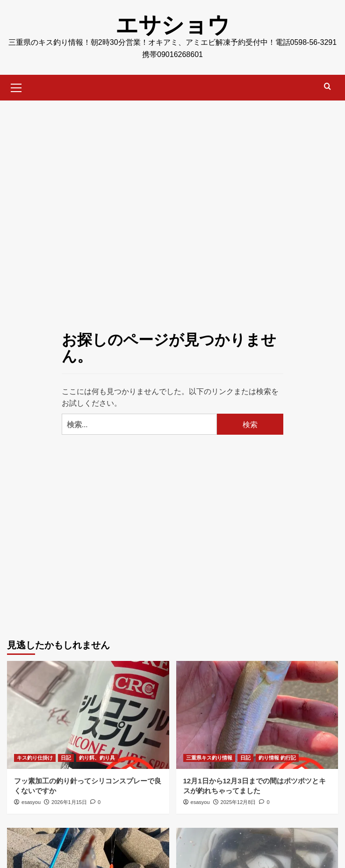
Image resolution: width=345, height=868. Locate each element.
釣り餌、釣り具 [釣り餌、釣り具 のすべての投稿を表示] (97, 758)
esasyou (31, 802)
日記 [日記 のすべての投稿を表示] (66, 758)
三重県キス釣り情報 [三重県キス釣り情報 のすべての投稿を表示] (209, 758)
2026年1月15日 (69, 802)
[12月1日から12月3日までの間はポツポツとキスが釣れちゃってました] (257, 715)
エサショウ (173, 25)
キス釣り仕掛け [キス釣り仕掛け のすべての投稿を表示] (35, 758)
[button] (16, 86)
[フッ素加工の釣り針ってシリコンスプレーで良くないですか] (88, 715)
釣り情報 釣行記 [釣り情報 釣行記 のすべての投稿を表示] (277, 758)
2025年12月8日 (238, 802)
